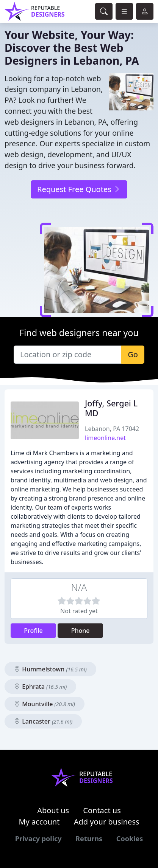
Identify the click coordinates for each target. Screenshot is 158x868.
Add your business (107, 822)
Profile (33, 631)
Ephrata (40, 687)
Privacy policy (38, 839)
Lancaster (43, 721)
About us (53, 810)
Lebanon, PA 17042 (112, 429)
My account (39, 822)
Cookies (130, 839)
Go (133, 354)
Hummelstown (50, 669)
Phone (81, 631)
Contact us (102, 810)
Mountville (45, 704)
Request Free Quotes (79, 189)
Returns (89, 839)
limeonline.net (105, 438)
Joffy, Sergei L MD (111, 408)
